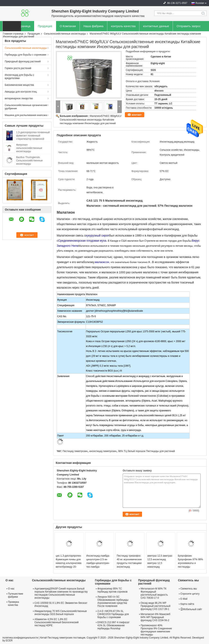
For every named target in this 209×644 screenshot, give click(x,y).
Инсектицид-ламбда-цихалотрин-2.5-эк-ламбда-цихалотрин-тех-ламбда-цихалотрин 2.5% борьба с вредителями (99, 565)
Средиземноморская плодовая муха (82, 241)
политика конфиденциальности (20, 638)
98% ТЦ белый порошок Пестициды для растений (147, 451)
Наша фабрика (93, 26)
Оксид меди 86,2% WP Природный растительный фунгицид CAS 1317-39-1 (156, 606)
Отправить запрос (189, 26)
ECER (9, 641)
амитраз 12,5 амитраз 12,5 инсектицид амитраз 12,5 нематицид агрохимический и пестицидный (160, 565)
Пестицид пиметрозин (75, 451)
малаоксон (102, 262)
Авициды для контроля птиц (21, 92)
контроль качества (123, 26)
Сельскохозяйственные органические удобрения (26, 107)
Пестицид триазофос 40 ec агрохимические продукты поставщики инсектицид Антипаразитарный (129, 563)
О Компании (68, 26)
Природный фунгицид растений (23, 61)
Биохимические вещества (19, 85)
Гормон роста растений (18, 68)
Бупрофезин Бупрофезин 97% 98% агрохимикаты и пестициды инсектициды (190, 563)
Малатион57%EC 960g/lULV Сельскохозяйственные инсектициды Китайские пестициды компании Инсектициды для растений (91, 120)
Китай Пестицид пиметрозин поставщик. (63, 638)
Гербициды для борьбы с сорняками (25, 55)
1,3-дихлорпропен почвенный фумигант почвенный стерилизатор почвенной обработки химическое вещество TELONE (33, 139)
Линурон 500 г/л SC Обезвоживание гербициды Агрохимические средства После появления (113, 601)
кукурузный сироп (97, 236)
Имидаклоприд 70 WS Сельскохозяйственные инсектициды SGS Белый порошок (61, 613)
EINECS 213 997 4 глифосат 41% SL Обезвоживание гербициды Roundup (113, 625)
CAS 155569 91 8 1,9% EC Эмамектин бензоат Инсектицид (61, 604)
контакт (137, 115)
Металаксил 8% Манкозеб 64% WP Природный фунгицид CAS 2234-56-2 (155, 617)
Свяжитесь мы (189, 589)
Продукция (45, 26)
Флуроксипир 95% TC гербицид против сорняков (112, 590)
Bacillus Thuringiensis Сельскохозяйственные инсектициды (29, 161)
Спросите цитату (190, 594)
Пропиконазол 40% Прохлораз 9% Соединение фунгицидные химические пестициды (156, 630)
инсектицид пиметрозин (103, 451)
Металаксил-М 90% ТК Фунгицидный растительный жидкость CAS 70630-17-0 (154, 593)
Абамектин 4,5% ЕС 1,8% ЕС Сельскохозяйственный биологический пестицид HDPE (57, 622)
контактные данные (156, 26)
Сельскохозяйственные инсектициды (65, 34)
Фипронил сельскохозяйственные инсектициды (29, 148)
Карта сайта (187, 604)
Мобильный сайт (191, 609)
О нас (11, 589)
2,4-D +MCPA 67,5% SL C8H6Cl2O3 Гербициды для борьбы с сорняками (113, 614)
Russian (200, 3)
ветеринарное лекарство (19, 98)
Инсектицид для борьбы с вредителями (19, 77)
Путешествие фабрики (16, 595)
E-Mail (184, 599)
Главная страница (13, 34)
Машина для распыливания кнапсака (26, 115)
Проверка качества (13, 603)
